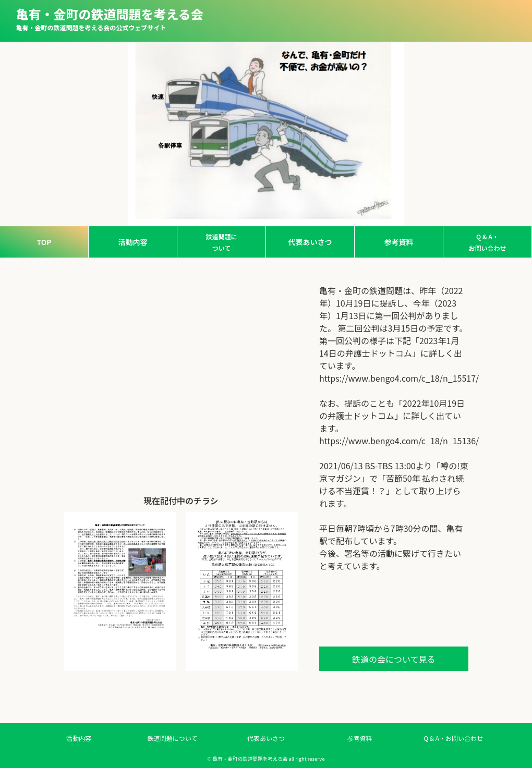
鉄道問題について (221, 242)
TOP (44, 242)
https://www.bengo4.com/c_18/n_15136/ (394, 441)
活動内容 (133, 242)
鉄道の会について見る (394, 659)
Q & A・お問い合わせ (487, 242)
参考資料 (399, 242)
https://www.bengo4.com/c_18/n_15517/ (394, 378)
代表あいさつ (310, 242)
